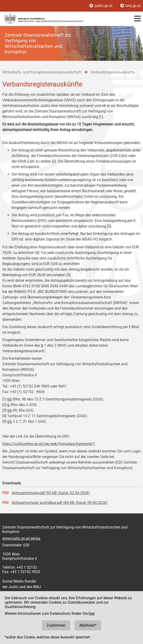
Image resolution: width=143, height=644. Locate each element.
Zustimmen (56, 625)
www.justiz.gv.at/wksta (21, 538)
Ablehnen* (88, 625)
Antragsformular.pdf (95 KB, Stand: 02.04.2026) (51, 493)
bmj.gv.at (130, 6)
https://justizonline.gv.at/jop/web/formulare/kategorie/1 (49, 444)
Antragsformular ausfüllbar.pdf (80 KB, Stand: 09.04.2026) (60, 503)
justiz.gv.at (101, 6)
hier (92, 614)
